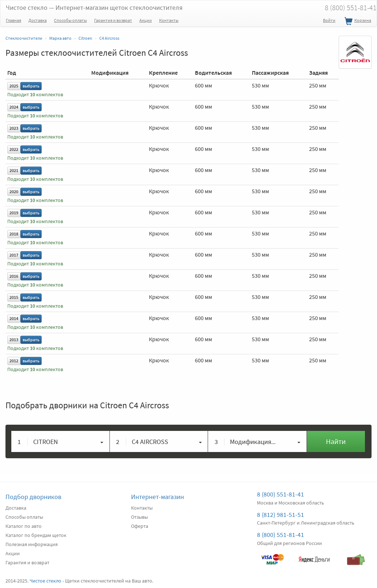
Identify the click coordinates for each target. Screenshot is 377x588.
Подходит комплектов (35, 95)
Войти (329, 20)
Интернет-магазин (157, 497)
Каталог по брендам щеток (36, 535)
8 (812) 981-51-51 (280, 515)
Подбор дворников (33, 497)
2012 (14, 361)
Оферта (140, 526)
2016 (14, 276)
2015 (14, 297)
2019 (14, 213)
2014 (14, 318)
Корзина (357, 22)
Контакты (169, 20)
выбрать (31, 86)
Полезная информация (32, 544)
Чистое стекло (94, 7)
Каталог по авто (24, 526)
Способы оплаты (70, 20)
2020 (14, 192)
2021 (14, 170)
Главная (14, 20)
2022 (14, 149)
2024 (14, 107)
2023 (14, 128)
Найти (336, 441)
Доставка (38, 20)
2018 (14, 234)
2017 (14, 255)
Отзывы (139, 517)
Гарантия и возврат (113, 20)
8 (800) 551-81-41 (280, 494)
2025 (14, 86)
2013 (14, 340)
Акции (146, 20)
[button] (61, 441)
